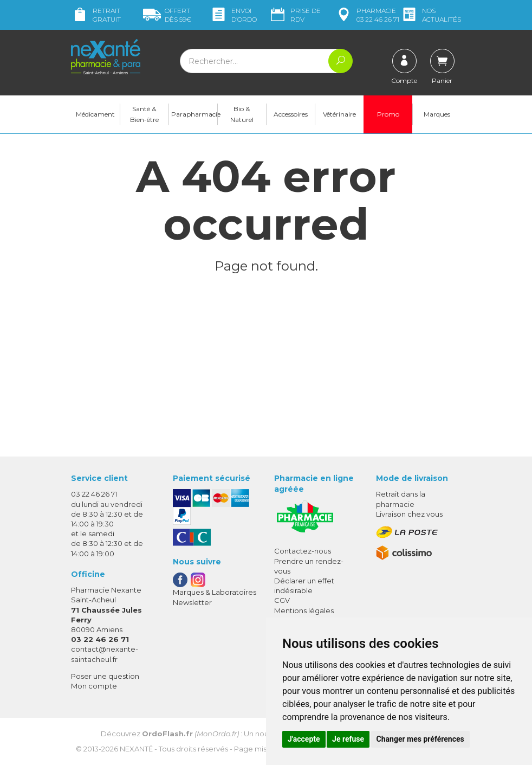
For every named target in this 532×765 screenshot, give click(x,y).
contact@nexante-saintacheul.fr (105, 654)
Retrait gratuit (96, 15)
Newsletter (192, 602)
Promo (388, 114)
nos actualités (431, 15)
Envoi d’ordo (233, 15)
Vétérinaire (339, 114)
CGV (282, 600)
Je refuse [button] (348, 739)
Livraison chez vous (409, 514)
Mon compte (94, 686)
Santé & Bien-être (144, 114)
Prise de (295, 15)
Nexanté (136, 749)
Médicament (95, 114)
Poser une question (105, 676)
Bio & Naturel (242, 114)
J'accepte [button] (304, 739)
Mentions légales (304, 610)
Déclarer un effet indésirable (304, 586)
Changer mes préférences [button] (420, 739)
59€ (167, 15)
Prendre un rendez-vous (309, 566)
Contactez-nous (303, 551)
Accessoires (291, 114)
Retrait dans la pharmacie (401, 499)
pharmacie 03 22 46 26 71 (367, 15)
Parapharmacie (194, 114)
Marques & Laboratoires (215, 592)
